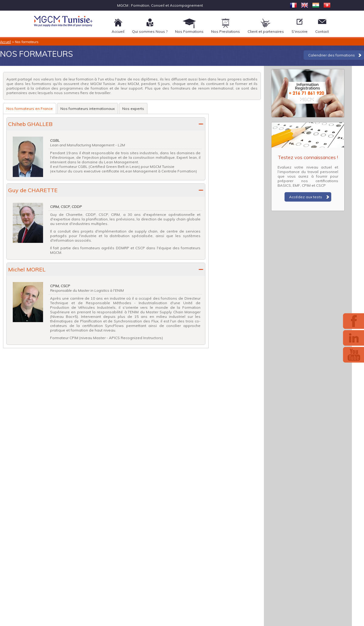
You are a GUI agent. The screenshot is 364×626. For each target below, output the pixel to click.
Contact (322, 31)
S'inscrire (300, 31)
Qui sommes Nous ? (150, 31)
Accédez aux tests (306, 197)
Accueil (118, 31)
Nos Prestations (226, 31)
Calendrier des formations (332, 55)
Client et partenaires (266, 31)
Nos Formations (189, 31)
